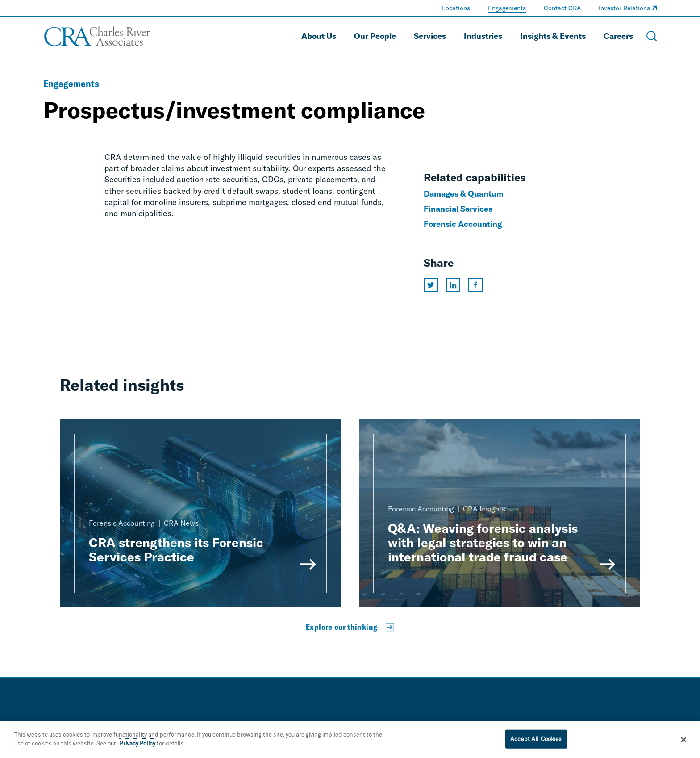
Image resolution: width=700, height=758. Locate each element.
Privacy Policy (137, 744)
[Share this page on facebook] (475, 285)
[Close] (684, 741)
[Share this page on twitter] (431, 285)
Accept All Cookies (536, 740)
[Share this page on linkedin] (453, 285)
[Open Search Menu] (652, 36)
